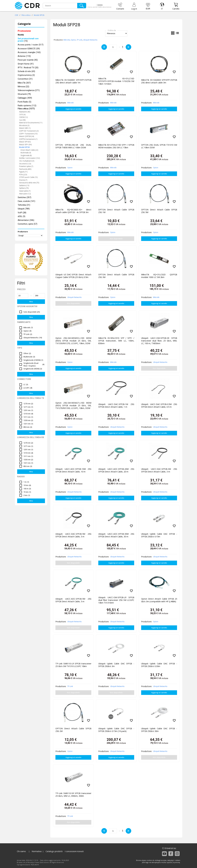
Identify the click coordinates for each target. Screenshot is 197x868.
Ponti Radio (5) (25, 102)
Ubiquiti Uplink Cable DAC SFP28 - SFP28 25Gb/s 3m (116, 665)
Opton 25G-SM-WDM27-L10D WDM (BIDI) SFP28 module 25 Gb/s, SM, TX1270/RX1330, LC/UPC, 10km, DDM (73, 405)
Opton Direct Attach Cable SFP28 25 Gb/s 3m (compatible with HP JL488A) (159, 600)
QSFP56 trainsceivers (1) (28, 139)
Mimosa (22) (23, 87)
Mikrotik (67, 40)
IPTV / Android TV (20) (28, 68)
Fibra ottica (26, 15)
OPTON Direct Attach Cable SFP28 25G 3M (116, 276)
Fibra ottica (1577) (26, 109)
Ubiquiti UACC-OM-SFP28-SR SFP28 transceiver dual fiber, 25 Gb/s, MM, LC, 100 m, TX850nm (159, 341)
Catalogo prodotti (54, 851)
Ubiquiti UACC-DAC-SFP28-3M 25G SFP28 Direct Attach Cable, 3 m (159, 470)
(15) (28, 40)
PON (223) (23, 175)
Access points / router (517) (31, 45)
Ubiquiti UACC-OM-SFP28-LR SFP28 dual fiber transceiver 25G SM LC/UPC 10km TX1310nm (116, 600)
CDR (16, 15)
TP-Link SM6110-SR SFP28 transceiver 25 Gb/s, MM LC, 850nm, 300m (73, 795)
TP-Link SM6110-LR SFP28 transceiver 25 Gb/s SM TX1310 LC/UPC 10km (73, 665)
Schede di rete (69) (26, 71)
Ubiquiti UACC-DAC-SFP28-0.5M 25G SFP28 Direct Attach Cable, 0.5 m (159, 406)
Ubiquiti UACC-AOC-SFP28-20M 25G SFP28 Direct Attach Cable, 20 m (116, 470)
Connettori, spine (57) (28, 224)
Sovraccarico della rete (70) (29, 183)
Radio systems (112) (27, 106)
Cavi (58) (22, 120)
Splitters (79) (24, 188)
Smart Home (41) (26, 64)
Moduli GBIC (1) (25, 128)
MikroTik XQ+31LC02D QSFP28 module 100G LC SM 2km (159, 276)
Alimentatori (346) (26, 220)
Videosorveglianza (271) (29, 90)
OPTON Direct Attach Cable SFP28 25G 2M (73, 730)
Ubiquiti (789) (24, 209)
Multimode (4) (26, 153)
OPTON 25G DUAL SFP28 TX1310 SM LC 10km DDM (159, 146)
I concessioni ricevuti (74, 851)
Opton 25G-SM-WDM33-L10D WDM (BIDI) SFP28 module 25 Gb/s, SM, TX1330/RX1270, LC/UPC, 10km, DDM (73, 341)
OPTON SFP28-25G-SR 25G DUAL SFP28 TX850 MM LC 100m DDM (73, 146)
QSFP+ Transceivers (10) (28, 134)
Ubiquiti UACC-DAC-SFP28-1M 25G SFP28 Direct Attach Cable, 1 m (116, 406)
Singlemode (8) (26, 155)
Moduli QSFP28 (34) (27, 136)
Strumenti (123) (25, 164)
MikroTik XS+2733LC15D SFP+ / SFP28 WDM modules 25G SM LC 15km (116, 146)
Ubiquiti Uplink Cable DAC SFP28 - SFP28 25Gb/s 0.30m (159, 665)
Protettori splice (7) (26, 166)
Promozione (24, 31)
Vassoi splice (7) (25, 191)
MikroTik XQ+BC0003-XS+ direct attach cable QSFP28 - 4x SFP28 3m (73, 211)
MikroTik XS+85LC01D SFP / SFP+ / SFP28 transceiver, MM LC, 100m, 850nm (116, 341)
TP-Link (79, 40)
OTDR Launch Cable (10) (28, 177)
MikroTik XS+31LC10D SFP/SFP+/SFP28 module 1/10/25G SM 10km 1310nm (116, 81)
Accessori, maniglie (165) (29, 52)
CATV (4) (22, 115)
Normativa (37, 851)
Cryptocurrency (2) (26, 75)
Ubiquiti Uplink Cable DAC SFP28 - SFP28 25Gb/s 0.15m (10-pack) (116, 730)
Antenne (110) (24, 56)
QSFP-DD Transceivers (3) (29, 131)
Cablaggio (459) (25, 98)
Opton (73, 40)
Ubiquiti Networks (90, 40)
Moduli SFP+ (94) (25, 145)
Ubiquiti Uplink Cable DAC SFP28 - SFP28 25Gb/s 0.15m (159, 535)
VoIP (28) (22, 213)
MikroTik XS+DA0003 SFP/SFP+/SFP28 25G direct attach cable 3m (159, 81)
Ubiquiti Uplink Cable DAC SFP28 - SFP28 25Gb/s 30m (159, 730)
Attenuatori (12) (25, 194)
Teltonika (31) (24, 205)
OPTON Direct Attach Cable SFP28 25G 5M (159, 211)
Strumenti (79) (24, 94)
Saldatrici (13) (24, 185)
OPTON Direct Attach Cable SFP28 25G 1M (116, 211)
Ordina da (112, 30)
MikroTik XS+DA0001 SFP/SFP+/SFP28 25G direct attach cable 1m (73, 81)
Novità (21, 35)
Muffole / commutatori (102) (29, 158)
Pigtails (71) (23, 172)
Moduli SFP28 (39, 15)
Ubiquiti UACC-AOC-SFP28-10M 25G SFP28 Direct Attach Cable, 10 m (73, 470)
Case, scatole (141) (26, 201)
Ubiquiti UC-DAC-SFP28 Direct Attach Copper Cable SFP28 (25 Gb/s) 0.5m (73, 276)
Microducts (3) (24, 125)
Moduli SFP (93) (25, 142)
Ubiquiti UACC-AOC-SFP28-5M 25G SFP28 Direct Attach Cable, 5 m (73, 600)
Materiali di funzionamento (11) (31, 123)
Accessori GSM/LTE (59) (29, 49)
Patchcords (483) (25, 169)
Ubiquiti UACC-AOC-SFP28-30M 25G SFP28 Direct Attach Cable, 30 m (116, 535)
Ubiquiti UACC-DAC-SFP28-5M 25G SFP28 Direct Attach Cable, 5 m (73, 535)
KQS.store (35, 865)
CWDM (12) (23, 117)
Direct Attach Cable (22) (29, 150)
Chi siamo (21, 851)
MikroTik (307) (24, 83)
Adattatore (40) (25, 112)
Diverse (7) (23, 180)
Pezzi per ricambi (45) (28, 60)
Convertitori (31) (25, 79)
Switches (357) (25, 197)
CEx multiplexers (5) (27, 161)
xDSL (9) (22, 216)
